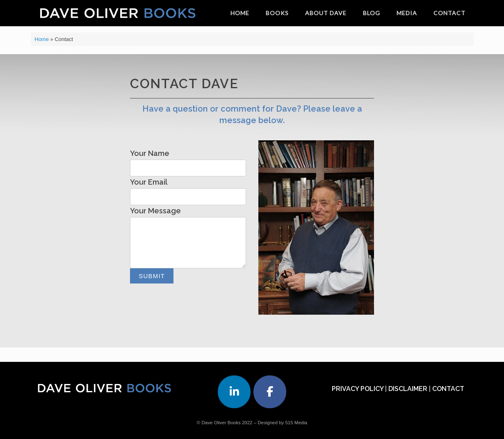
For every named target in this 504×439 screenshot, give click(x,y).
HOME (240, 13)
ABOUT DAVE (326, 13)
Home (42, 39)
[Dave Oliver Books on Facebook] (270, 392)
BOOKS (277, 13)
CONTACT (449, 13)
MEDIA (407, 13)
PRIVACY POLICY (358, 389)
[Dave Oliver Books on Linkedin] (234, 392)
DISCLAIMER (408, 389)
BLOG (372, 13)
